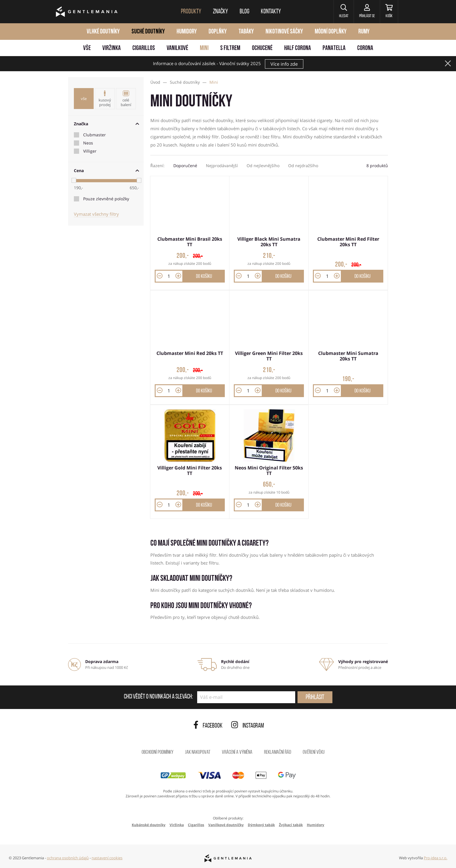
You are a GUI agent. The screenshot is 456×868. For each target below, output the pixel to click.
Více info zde (284, 64)
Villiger (90, 151)
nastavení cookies (107, 856)
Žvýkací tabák (291, 823)
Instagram (248, 724)
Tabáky (246, 32)
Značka (106, 124)
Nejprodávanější (222, 166)
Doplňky (218, 32)
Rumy (364, 32)
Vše (87, 48)
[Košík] (388, 12)
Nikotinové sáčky (284, 32)
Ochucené (262, 48)
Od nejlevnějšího (263, 166)
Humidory (187, 32)
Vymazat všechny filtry (96, 214)
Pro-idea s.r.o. (435, 856)
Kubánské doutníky (149, 823)
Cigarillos (144, 48)
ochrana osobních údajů (68, 856)
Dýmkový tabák (261, 823)
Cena (106, 170)
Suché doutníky (148, 32)
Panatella (334, 48)
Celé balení (126, 99)
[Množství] (169, 276)
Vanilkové (177, 48)
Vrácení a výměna (237, 751)
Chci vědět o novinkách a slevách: (158, 695)
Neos (88, 143)
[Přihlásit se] (364, 12)
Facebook (208, 724)
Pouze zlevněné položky (106, 199)
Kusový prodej (105, 99)
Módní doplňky (331, 32)
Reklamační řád (278, 751)
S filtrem (230, 48)
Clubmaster (95, 135)
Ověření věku (314, 751)
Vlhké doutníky (103, 32)
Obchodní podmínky (157, 751)
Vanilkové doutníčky (226, 823)
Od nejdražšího (303, 166)
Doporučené (185, 166)
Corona (365, 48)
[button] (340, 12)
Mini (204, 48)
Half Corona (298, 48)
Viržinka (112, 48)
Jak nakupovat (198, 751)
